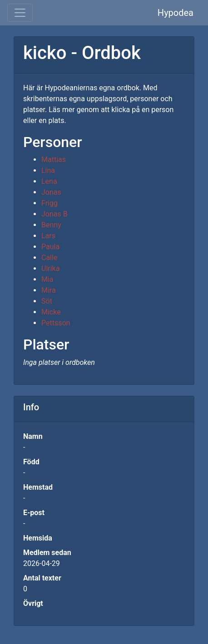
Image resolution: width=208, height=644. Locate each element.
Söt (47, 301)
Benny (51, 225)
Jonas (51, 192)
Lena (49, 181)
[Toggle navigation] (20, 13)
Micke (51, 312)
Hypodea (176, 13)
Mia (47, 279)
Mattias (54, 160)
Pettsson (56, 323)
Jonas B (54, 214)
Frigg (50, 203)
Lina (48, 170)
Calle (49, 258)
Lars (48, 236)
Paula (50, 247)
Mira (49, 290)
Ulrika (50, 268)
